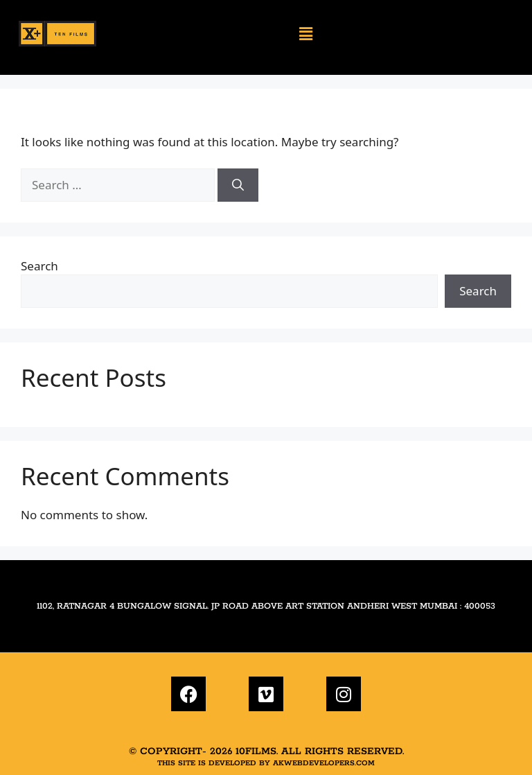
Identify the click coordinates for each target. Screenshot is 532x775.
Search (39, 266)
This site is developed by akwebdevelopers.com (266, 763)
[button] (306, 34)
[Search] (238, 185)
